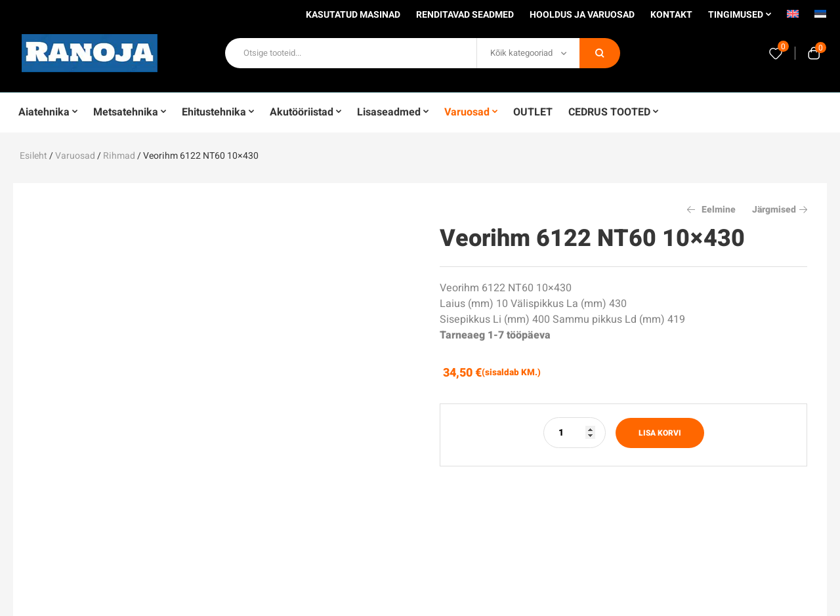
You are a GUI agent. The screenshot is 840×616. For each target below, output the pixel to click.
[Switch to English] (793, 18)
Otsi (600, 53)
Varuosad (75, 156)
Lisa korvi (660, 433)
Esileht (33, 156)
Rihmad (119, 156)
